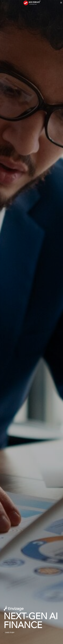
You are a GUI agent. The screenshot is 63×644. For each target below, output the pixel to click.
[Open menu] (61, 3)
